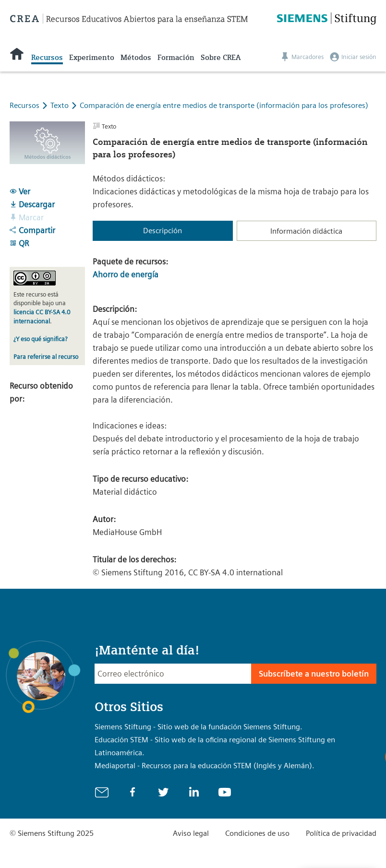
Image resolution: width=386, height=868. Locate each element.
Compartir (32, 230)
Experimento (92, 58)
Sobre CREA (221, 58)
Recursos (47, 58)
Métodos (136, 58)
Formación (176, 58)
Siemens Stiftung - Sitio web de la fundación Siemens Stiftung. (199, 727)
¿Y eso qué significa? (40, 339)
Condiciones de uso (257, 833)
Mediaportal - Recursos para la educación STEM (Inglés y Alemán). (205, 766)
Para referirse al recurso (46, 357)
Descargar (32, 204)
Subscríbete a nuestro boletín (314, 674)
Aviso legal (191, 833)
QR (19, 243)
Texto (60, 105)
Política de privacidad (341, 833)
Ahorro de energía (126, 274)
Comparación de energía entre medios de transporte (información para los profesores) (224, 105)
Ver (20, 191)
